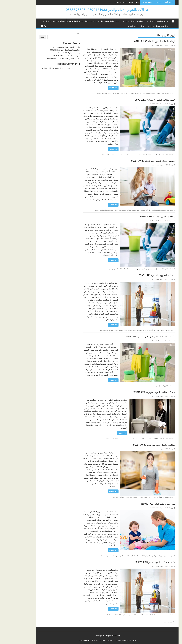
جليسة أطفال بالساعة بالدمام (131, 155)
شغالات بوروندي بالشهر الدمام (130, 269)
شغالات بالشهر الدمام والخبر (141, 21)
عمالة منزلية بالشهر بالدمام (98, 615)
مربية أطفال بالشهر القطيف (97, 439)
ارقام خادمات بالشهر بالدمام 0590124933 (139, 41)
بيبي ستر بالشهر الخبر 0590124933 (142, 504)
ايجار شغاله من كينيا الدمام (132, 439)
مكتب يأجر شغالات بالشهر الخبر (93, 330)
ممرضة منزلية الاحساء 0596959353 (50, 56)
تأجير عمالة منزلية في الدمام (129, 330)
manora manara (140, 45)
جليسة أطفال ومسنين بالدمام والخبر (90, 21)
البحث (62, 33)
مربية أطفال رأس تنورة (102, 497)
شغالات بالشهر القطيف (119, 26)
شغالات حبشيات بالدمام (108, 556)
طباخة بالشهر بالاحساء (114, 269)
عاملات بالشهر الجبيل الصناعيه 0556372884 (47, 58)
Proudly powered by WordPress (76, 640)
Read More (97, 88)
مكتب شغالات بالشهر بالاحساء (93, 155)
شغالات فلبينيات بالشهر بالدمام (128, 93)
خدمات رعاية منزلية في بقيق (118, 497)
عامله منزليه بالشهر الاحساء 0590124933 (139, 100)
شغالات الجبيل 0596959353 (53, 53)
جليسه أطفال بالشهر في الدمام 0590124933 (137, 161)
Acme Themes (114, 640)
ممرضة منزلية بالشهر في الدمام (90, 93)
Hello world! (30, 68)
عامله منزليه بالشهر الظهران (115, 439)
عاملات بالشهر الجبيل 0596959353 (110, 2)
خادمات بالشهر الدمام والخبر (63, 21)
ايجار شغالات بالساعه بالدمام (124, 556)
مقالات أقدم (152, 622)
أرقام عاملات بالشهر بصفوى (135, 497)
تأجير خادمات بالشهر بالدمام (124, 210)
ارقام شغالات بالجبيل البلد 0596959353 (49, 50)
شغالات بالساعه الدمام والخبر (38, 21)
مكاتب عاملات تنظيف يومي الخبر (112, 155)
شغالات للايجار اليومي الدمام (111, 330)
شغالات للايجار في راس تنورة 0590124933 (138, 445)
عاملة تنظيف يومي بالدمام (99, 269)
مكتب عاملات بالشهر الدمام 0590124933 (139, 562)
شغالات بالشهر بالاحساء (150, 155)
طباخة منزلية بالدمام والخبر (142, 26)
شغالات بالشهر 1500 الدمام (107, 210)
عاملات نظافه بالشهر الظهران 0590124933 (138, 392)
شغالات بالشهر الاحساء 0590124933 (141, 217)
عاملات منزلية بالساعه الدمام (109, 93)
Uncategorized (152, 497)
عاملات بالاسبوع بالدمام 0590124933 (141, 275)
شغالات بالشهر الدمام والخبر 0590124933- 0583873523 (91, 10)
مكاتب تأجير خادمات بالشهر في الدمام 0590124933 (134, 336)
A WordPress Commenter (49, 68)
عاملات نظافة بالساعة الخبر (92, 556)
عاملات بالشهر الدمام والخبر (117, 21)
